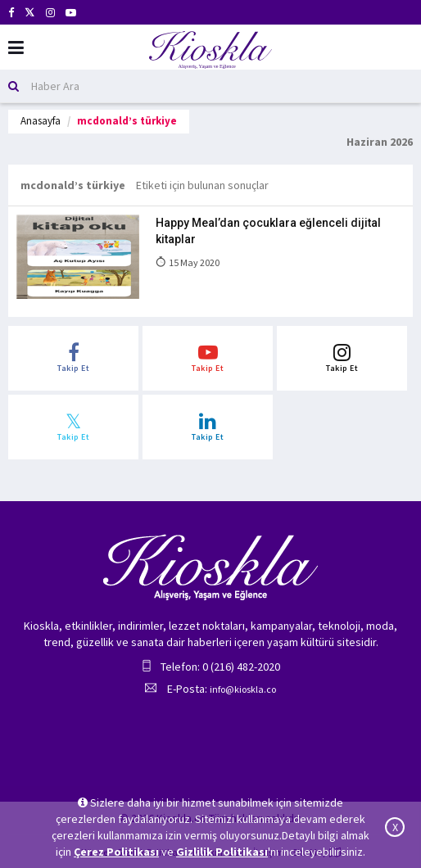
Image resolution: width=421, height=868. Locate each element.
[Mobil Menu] (16, 48)
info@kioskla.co (243, 689)
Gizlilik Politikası (222, 852)
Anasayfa (41, 121)
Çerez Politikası (116, 852)
